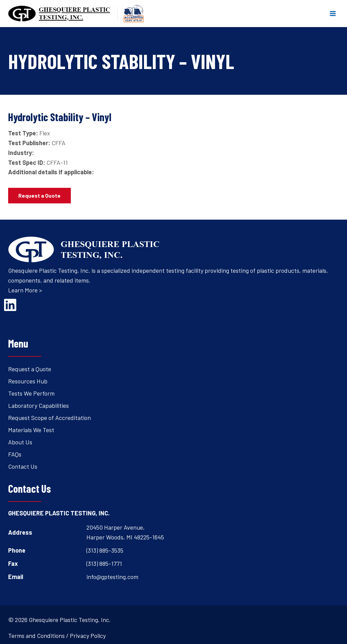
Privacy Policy (88, 636)
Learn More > (25, 290)
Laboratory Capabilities (38, 405)
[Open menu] (333, 13)
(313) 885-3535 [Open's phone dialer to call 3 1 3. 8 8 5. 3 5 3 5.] (105, 550)
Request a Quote (30, 369)
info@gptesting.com (112, 577)
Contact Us (23, 466)
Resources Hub (28, 381)
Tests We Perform (31, 393)
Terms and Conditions (36, 636)
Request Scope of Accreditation (49, 418)
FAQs (15, 454)
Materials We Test (31, 430)
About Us (20, 442)
